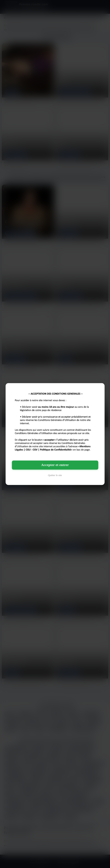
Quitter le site (55, 475)
